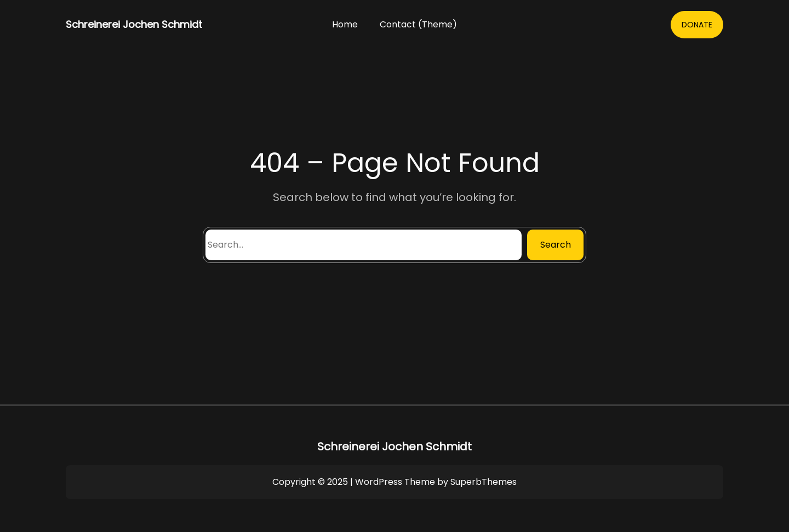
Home (345, 24)
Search (556, 245)
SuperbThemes (484, 482)
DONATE (697, 25)
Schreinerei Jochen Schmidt (134, 24)
